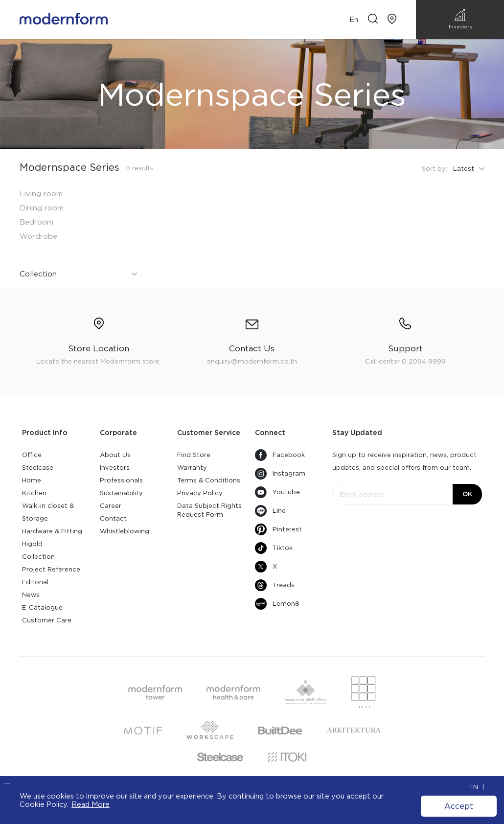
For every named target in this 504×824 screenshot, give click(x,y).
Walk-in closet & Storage (48, 512)
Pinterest (278, 529)
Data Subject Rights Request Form (209, 510)
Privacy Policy (200, 493)
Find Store (194, 455)
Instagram (280, 474)
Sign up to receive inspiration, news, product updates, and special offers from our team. (404, 461)
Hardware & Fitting (52, 531)
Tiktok (274, 548)
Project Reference (51, 569)
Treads (275, 585)
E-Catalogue (42, 607)
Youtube (277, 492)
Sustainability (121, 493)
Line (270, 511)
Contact (113, 518)
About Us (115, 455)
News (31, 595)
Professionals (121, 480)
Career (111, 506)
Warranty (192, 468)
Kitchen (34, 493)
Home (32, 480)
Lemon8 (277, 604)
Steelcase (38, 468)
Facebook (280, 455)
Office (32, 455)
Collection (38, 557)
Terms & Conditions (209, 480)
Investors (115, 468)
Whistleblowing (125, 531)
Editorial (35, 582)
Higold (32, 544)
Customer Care (47, 620)
